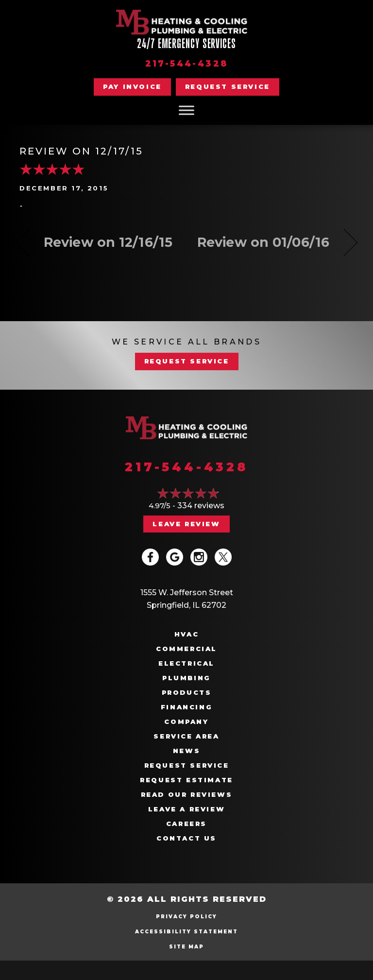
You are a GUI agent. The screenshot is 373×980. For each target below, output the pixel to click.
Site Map (186, 947)
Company (186, 722)
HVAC (186, 634)
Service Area (186, 736)
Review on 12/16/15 (108, 242)
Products (187, 693)
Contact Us (186, 838)
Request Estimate (186, 780)
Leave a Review (186, 809)
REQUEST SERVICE (187, 361)
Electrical (186, 663)
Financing (186, 707)
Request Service (187, 765)
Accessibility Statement (186, 932)
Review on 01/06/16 (263, 242)
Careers (186, 824)
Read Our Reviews (187, 795)
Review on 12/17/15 (81, 151)
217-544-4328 (187, 64)
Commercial (186, 649)
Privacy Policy (186, 917)
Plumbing (186, 678)
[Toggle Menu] (186, 110)
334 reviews (201, 506)
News (186, 751)
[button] (228, 87)
